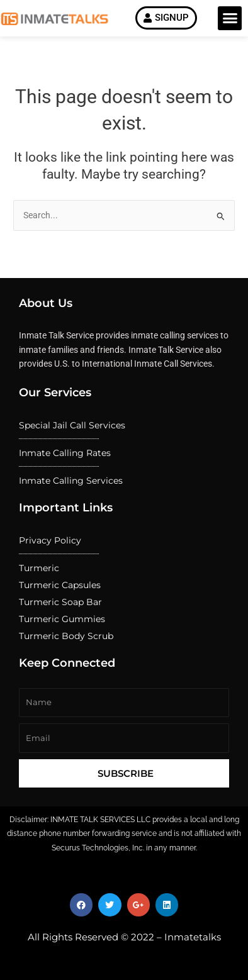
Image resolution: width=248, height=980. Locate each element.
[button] (230, 18)
